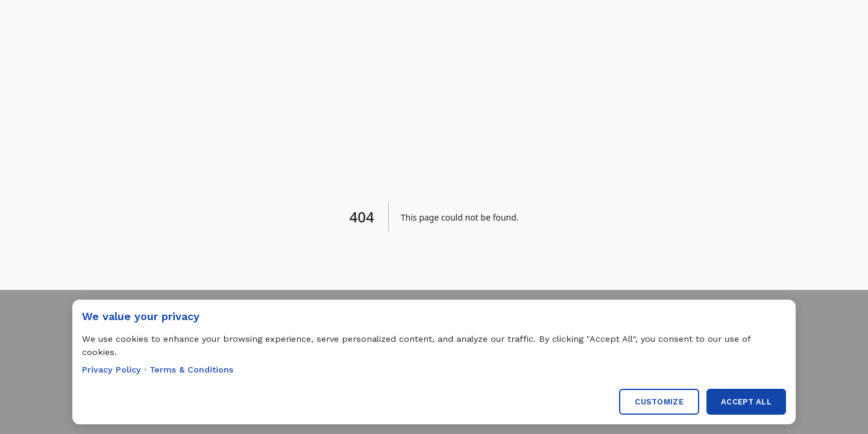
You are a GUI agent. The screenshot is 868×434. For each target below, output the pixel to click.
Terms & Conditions (191, 370)
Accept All (746, 402)
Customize (659, 402)
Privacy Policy (112, 370)
